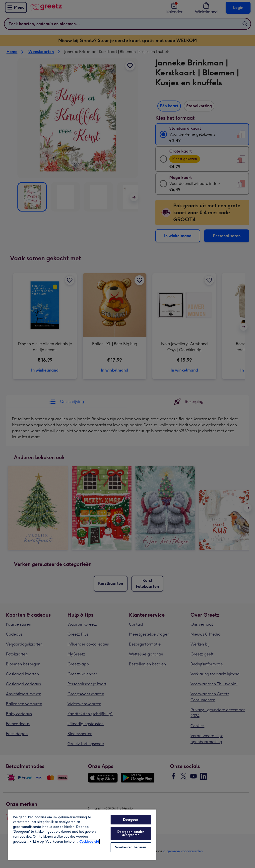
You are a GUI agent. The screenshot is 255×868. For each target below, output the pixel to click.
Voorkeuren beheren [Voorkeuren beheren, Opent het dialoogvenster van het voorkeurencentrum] (131, 847)
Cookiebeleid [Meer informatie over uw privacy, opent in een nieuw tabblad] (89, 841)
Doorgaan (131, 820)
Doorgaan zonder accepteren (131, 833)
